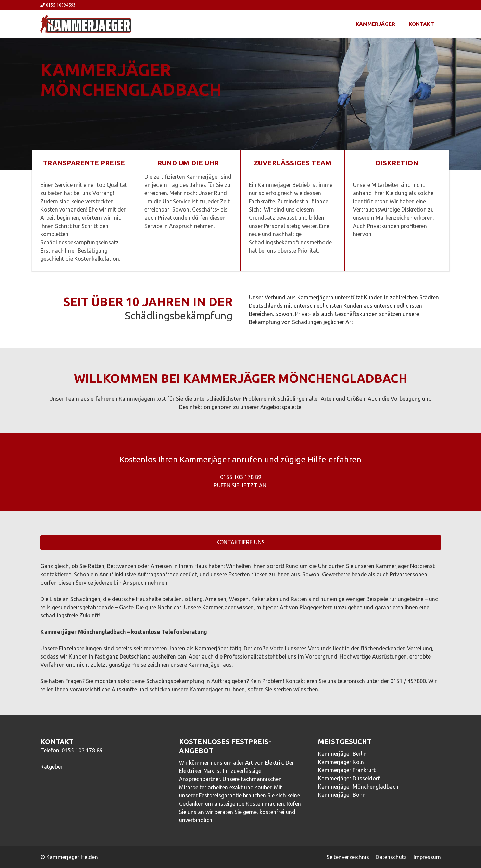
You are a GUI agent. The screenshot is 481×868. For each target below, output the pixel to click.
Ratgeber (52, 767)
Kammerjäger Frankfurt (347, 770)
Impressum (427, 857)
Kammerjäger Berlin (342, 754)
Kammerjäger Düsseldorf (349, 778)
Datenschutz (391, 857)
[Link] (86, 24)
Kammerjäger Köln (341, 762)
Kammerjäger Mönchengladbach (358, 787)
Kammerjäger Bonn (342, 795)
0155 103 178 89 (82, 750)
